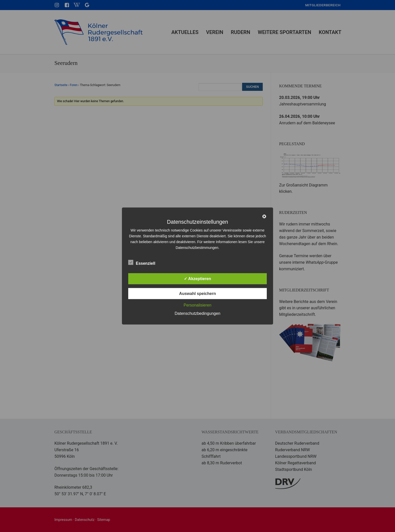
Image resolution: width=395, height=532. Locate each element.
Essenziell (142, 262)
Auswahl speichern (197, 294)
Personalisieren (197, 305)
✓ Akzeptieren (197, 279)
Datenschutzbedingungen (197, 313)
